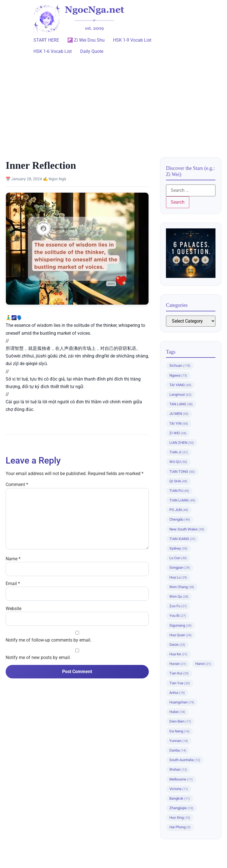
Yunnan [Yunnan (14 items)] (179, 741)
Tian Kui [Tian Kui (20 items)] (179, 673)
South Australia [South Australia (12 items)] (185, 760)
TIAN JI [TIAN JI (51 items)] (179, 452)
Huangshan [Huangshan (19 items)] (182, 702)
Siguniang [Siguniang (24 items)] (180, 625)
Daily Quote (92, 51)
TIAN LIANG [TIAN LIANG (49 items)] (182, 500)
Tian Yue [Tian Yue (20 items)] (180, 683)
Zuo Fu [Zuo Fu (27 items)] (178, 606)
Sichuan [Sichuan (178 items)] (180, 366)
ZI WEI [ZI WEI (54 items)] (178, 433)
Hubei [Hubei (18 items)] (177, 712)
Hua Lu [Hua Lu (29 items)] (178, 577)
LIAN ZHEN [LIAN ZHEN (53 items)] (182, 443)
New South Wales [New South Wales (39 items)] (187, 529)
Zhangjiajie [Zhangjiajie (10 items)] (181, 808)
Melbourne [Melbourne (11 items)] (181, 779)
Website (14, 609)
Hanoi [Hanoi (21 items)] (203, 664)
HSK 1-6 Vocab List (53, 51)
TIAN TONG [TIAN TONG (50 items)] (182, 472)
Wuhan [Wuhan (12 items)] (178, 769)
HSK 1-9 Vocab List (132, 40)
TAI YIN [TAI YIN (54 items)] (179, 423)
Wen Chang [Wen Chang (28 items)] (182, 587)
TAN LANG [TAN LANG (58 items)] (181, 404)
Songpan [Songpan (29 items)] (180, 567)
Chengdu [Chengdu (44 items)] (180, 519)
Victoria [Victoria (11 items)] (179, 789)
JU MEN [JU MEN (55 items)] (179, 414)
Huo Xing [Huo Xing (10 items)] (180, 818)
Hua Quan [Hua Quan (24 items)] (180, 635)
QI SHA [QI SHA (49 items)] (178, 481)
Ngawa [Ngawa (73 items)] (178, 375)
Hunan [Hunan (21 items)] (178, 664)
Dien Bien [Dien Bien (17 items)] (180, 721)
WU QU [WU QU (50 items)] (178, 462)
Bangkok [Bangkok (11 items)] (180, 798)
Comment (17, 485)
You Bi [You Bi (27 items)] (178, 616)
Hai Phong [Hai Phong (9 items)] (180, 827)
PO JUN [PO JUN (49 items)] (179, 510)
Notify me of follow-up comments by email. (49, 640)
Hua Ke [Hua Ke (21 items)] (178, 654)
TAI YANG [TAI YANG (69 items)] (180, 385)
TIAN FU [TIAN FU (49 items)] (179, 491)
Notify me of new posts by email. (38, 658)
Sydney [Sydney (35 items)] (178, 548)
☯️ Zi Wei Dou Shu (86, 40)
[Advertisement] (113, 104)
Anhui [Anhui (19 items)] (177, 693)
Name (13, 559)
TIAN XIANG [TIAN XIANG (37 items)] (182, 539)
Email (13, 584)
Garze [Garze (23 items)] (177, 645)
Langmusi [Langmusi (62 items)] (180, 394)
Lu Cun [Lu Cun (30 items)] (178, 558)
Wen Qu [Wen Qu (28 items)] (179, 596)
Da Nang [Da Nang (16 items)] (179, 731)
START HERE (46, 40)
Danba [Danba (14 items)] (178, 750)
